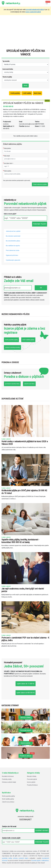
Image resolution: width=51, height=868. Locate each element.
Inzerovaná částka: (8, 69)
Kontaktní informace (8, 776)
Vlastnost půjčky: (7, 77)
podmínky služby (7, 858)
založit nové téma (29, 384)
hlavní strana (37, 93)
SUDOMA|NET (25, 820)
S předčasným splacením (13, 260)
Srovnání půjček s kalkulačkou (40, 861)
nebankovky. (13, 3)
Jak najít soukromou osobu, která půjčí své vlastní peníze (23, 590)
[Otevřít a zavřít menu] (47, 3)
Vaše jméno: (7, 148)
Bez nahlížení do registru (13, 246)
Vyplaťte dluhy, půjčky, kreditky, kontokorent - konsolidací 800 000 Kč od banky (20, 541)
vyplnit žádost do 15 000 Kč (26, 684)
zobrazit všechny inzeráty (12, 347)
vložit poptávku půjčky (11, 340)
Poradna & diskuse (32, 785)
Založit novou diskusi (8, 802)
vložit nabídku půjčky (28, 340)
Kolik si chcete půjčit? (10, 214)
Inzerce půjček (31, 782)
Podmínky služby (7, 779)
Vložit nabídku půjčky (8, 799)
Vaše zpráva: (7, 171)
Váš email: (6, 156)
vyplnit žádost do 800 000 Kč (26, 693)
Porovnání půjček (32, 779)
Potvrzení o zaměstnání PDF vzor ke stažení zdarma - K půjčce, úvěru (25, 639)
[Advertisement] (25, 33)
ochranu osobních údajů (20, 858)
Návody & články (32, 776)
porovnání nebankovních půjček (35, 10)
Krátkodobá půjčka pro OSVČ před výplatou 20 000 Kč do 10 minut (24, 492)
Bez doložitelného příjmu (13, 241)
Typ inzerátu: (6, 61)
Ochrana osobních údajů (9, 782)
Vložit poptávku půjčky (8, 796)
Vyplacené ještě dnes (12, 255)
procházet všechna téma (12, 384)
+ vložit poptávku (15, 93)
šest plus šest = (8, 163)
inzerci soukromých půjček (33, 12)
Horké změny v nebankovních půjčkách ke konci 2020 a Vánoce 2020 (25, 443)
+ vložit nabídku (27, 93)
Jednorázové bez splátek (13, 231)
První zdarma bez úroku (13, 250)
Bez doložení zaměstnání (13, 236)
